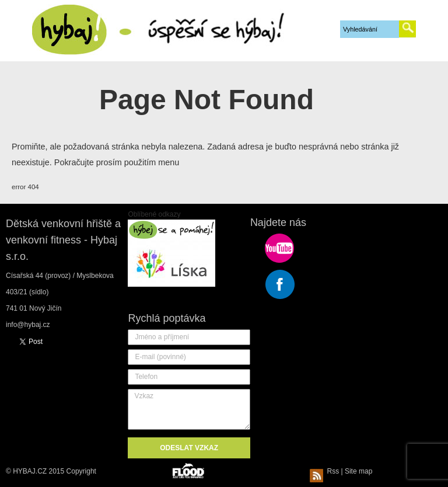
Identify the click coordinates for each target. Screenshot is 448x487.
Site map (358, 471)
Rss (326, 471)
